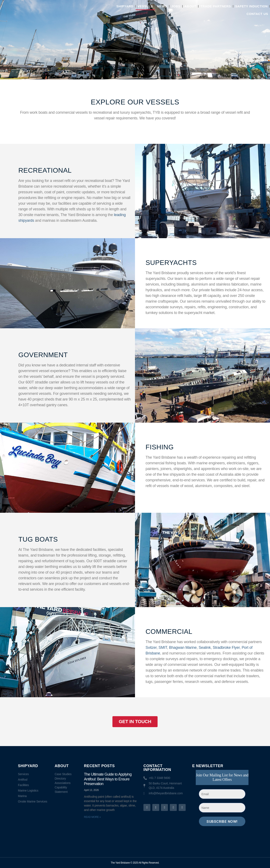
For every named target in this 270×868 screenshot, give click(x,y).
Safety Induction (251, 6)
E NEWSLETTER (208, 766)
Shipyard (125, 6)
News (162, 6)
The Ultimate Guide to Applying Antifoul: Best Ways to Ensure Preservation (108, 779)
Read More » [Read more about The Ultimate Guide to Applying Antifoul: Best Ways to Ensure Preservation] (92, 817)
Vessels (145, 6)
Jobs (176, 6)
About (190, 6)
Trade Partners (216, 6)
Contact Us (257, 14)
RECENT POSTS (99, 766)
